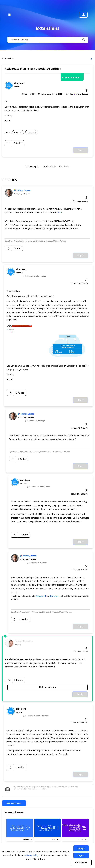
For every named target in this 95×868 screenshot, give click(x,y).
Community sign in (83, 15)
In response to (35, 276)
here (60, 213)
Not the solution (47, 687)
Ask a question (14, 803)
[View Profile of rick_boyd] (19, 83)
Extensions (9, 59)
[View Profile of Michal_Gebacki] (82, 94)
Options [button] (91, 59)
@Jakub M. (41, 596)
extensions (31, 132)
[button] (81, 848)
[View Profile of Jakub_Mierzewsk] (24, 641)
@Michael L (55, 596)
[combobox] (47, 40)
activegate (18, 132)
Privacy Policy (32, 855)
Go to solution (72, 77)
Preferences (81, 862)
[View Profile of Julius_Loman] (24, 190)
